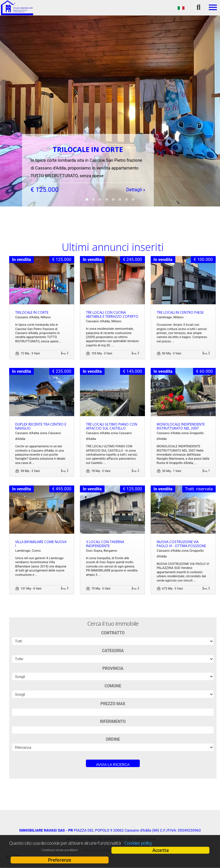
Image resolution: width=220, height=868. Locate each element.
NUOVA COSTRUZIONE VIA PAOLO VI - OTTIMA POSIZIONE (181, 544)
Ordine (113, 739)
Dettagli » (135, 183)
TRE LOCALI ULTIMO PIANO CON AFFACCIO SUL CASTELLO (112, 426)
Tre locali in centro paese (180, 312)
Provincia (113, 668)
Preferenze (60, 860)
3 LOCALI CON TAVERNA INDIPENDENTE (105, 544)
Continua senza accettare (59, 850)
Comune (113, 686)
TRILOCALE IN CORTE (32, 312)
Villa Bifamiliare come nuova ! (41, 544)
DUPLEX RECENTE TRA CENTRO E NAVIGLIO (41, 426)
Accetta (160, 850)
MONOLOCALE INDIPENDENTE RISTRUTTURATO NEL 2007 (181, 426)
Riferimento (113, 721)
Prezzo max (113, 704)
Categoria (113, 651)
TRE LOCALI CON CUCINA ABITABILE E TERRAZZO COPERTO (112, 314)
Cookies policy (138, 843)
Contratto (113, 633)
